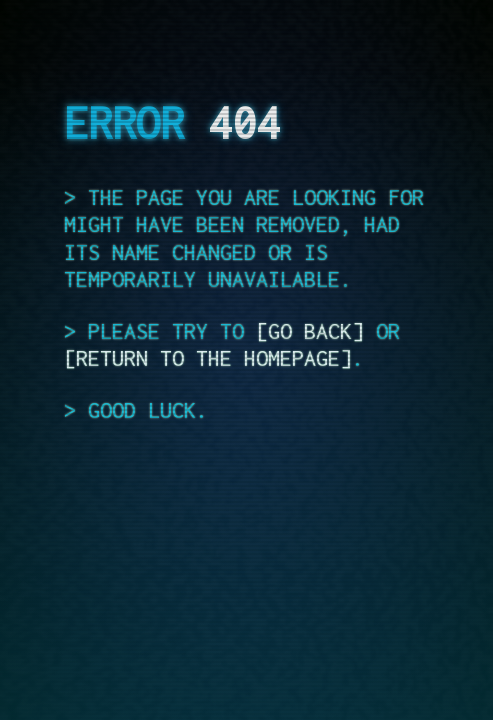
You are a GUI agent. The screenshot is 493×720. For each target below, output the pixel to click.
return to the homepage (208, 358)
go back (310, 331)
